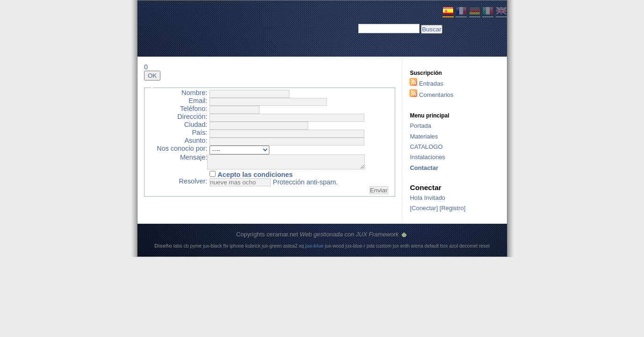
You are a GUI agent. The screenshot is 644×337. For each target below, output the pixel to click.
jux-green (272, 246)
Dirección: (192, 117)
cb (186, 246)
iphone (237, 246)
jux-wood (335, 246)
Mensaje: (194, 158)
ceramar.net (282, 234)
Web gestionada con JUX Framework (350, 234)
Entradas (431, 84)
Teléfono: (194, 109)
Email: (198, 101)
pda (371, 246)
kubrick (253, 246)
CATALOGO (426, 147)
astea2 (290, 246)
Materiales (424, 136)
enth (405, 246)
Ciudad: (196, 125)
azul (453, 246)
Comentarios (436, 95)
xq (301, 246)
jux (396, 246)
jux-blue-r (356, 246)
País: (199, 133)
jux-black (212, 246)
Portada (420, 126)
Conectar (424, 208)
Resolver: (193, 184)
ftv (226, 246)
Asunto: (196, 141)
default (432, 246)
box (444, 246)
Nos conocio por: (182, 149)
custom (384, 246)
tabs (177, 246)
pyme (196, 246)
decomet (468, 246)
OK (152, 76)
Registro (452, 208)
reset (484, 246)
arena (417, 246)
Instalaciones (427, 157)
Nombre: (194, 93)
